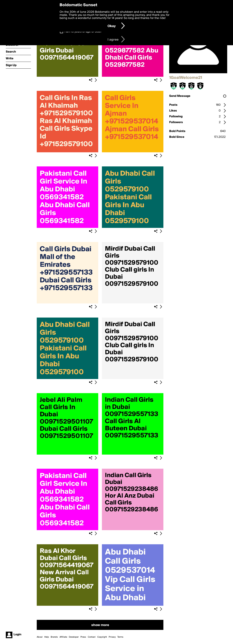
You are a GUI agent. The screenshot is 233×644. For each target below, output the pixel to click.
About (40, 637)
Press (83, 637)
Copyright (102, 637)
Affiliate (63, 637)
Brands (54, 637)
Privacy (112, 637)
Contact (92, 637)
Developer (74, 637)
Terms (120, 637)
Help (47, 637)
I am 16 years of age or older (83, 32)
